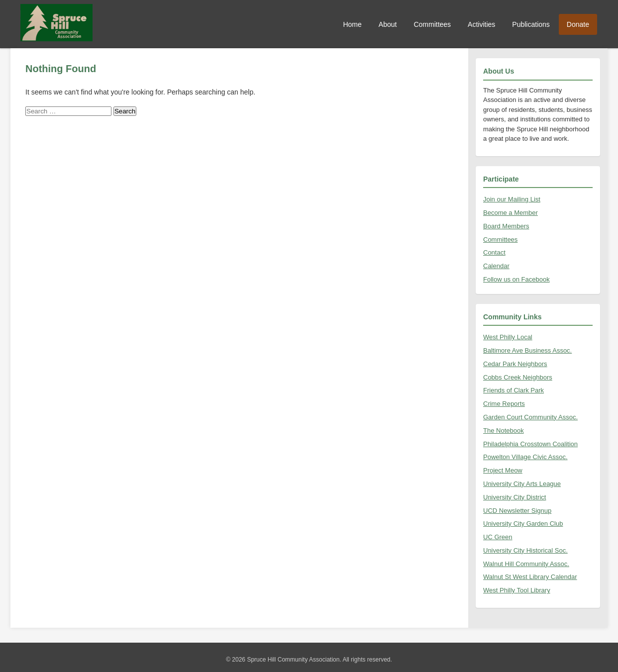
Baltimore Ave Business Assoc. (527, 350)
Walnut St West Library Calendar (530, 577)
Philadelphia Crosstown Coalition (530, 444)
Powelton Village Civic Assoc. (525, 457)
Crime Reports (504, 404)
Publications (531, 24)
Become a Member (511, 213)
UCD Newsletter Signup (517, 511)
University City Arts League (522, 484)
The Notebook (504, 431)
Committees (432, 24)
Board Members (506, 226)
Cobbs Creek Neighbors (518, 377)
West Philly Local (508, 337)
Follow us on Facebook (516, 279)
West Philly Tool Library (517, 590)
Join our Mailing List (512, 199)
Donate (578, 24)
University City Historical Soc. (525, 550)
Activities (481, 24)
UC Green (498, 537)
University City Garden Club (523, 524)
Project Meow (503, 470)
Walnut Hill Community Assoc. (526, 564)
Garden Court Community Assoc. (530, 417)
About (388, 24)
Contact (494, 252)
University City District (515, 497)
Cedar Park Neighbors (515, 364)
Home (352, 24)
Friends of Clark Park (514, 390)
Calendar (496, 266)
